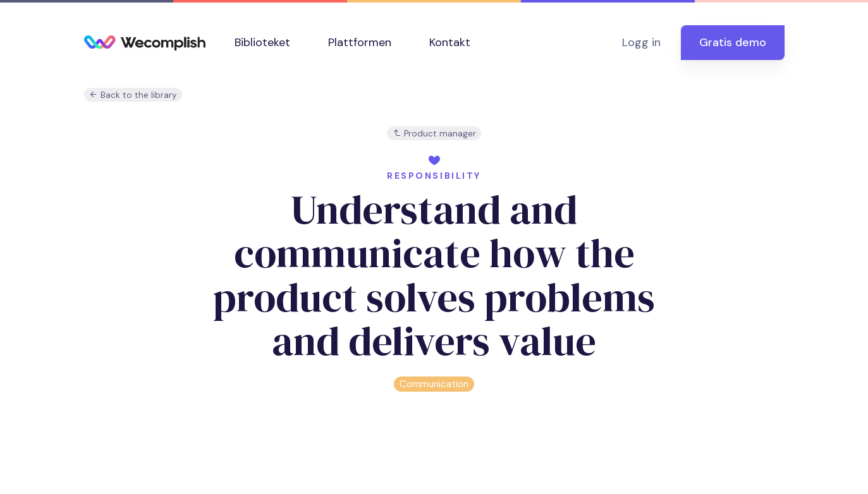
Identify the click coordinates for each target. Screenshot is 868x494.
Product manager (434, 134)
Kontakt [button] (450, 42)
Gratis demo (733, 42)
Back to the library (133, 95)
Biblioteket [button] (262, 42)
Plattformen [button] (360, 42)
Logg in (641, 42)
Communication (434, 384)
